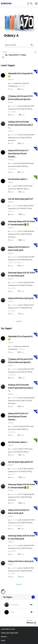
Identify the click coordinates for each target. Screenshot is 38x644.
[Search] (19, 45)
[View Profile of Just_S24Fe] (12, 311)
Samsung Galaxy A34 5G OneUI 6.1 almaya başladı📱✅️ (22, 223)
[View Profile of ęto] (29, 189)
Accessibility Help (8, 629)
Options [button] (32, 52)
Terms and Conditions (10, 633)
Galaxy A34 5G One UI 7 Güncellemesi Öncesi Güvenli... (18, 154)
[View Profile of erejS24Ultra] (12, 169)
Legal (3, 641)
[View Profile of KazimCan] (11, 211)
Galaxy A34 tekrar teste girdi (21, 298)
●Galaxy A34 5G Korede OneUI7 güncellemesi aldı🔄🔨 (21, 125)
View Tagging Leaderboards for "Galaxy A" (19, 597)
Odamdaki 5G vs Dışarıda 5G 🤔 (20, 75)
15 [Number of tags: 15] (33, 605)
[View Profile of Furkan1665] (21, 86)
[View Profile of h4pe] (11, 83)
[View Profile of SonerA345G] (14, 106)
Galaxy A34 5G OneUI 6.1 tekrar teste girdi (19, 249)
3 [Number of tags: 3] (33, 612)
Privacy (4, 637)
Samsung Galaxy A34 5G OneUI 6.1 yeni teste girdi (22, 274)
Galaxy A (11, 80)
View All (19, 321)
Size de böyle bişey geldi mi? (21, 199)
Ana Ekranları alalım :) (18, 179)
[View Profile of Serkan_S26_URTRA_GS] (16, 263)
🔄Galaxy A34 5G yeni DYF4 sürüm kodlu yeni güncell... (20, 98)
